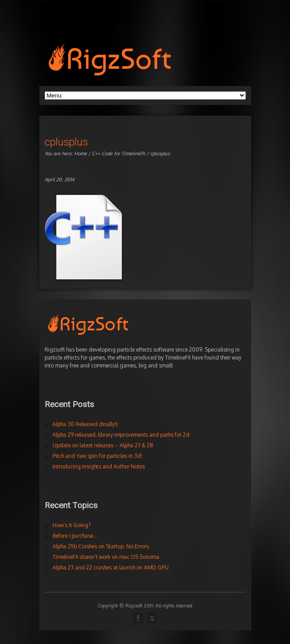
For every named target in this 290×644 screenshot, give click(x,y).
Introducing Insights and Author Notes (99, 466)
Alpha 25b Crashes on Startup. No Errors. (101, 546)
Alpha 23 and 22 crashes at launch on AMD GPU (111, 567)
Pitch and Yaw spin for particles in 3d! (97, 456)
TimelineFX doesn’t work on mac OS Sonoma (106, 557)
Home (81, 154)
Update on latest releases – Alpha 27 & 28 (103, 445)
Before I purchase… (75, 536)
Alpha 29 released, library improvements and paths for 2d (121, 435)
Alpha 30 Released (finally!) (85, 424)
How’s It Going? (72, 525)
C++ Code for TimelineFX (119, 154)
